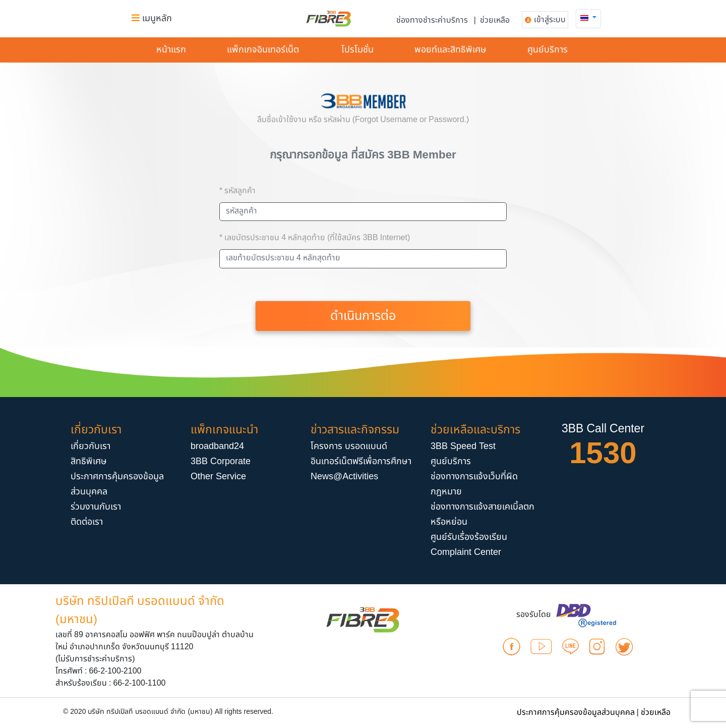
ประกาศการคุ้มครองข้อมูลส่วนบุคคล (576, 712)
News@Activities (344, 477)
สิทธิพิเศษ (89, 461)
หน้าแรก (171, 50)
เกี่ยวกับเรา (90, 446)
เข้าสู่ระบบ (550, 20)
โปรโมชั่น (357, 50)
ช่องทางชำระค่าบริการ (432, 20)
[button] (588, 18)
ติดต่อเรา (87, 522)
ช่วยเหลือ (495, 20)
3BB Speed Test (463, 446)
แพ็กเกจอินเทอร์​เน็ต (263, 50)
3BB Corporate (221, 461)
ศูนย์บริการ (548, 50)
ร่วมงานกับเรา (96, 507)
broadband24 (217, 446)
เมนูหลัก (152, 18)
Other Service (218, 477)
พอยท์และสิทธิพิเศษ (450, 50)
